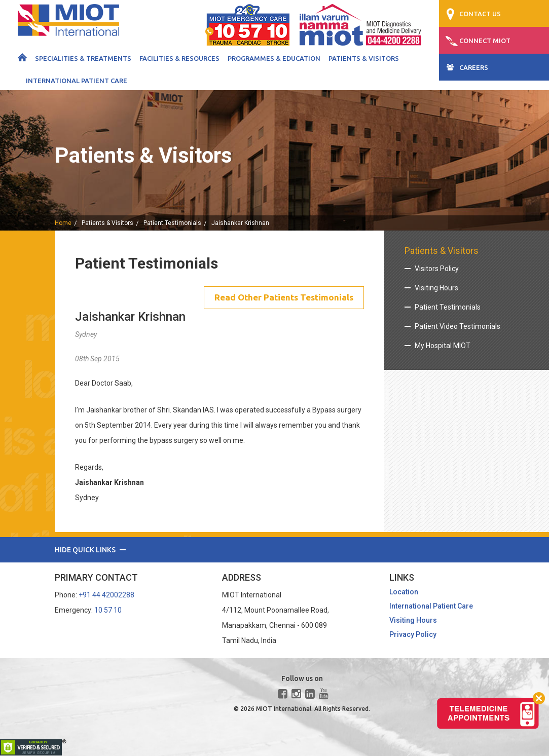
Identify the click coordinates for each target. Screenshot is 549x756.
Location (404, 593)
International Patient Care (77, 81)
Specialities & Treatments (83, 58)
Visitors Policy (437, 269)
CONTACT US (480, 14)
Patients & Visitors (364, 58)
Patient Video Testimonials (458, 326)
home (63, 223)
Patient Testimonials (172, 223)
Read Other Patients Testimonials (281, 298)
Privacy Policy (413, 635)
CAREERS (474, 67)
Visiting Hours (436, 288)
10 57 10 (108, 611)
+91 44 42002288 (106, 596)
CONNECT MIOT (485, 41)
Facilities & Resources (179, 58)
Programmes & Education (274, 58)
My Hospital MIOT (443, 346)
